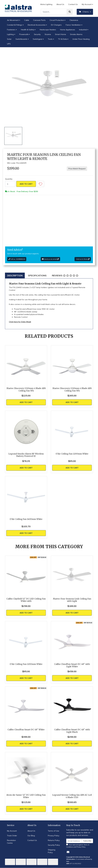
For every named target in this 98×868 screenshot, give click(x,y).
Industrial (83, 30)
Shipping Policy (52, 851)
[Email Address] (74, 841)
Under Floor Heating (81, 39)
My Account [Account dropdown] (87, 4)
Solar (9, 39)
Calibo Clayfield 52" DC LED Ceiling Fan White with (26, 600)
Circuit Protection (57, 20)
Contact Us (73, 4)
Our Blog (31, 836)
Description (15, 275)
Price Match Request (77, 169)
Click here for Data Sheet (20, 322)
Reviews (65, 275)
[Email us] (68, 852)
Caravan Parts (39, 20)
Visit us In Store (83, 259)
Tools (50, 39)
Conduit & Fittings (15, 25)
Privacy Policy (54, 836)
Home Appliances (68, 30)
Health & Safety (28, 30)
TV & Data (63, 39)
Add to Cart (26, 184)
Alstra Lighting (46, 4)
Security (37, 34)
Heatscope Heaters (48, 30)
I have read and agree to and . (78, 846)
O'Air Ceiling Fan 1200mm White (72, 454)
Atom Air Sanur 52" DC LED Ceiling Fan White (26, 796)
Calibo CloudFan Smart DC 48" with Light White (72, 665)
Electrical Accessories (37, 25)
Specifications (37, 275)
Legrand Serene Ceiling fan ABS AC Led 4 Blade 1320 (72, 796)
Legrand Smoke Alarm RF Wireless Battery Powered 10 (26, 455)
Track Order (12, 836)
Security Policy (54, 845)
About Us (60, 4)
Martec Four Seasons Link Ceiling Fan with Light (72, 600)
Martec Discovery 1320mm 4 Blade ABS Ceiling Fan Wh (26, 390)
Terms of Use (53, 831)
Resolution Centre (11, 842)
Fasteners (11, 30)
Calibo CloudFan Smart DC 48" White (26, 730)
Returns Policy (54, 840)
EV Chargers (56, 25)
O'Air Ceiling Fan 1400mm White (26, 519)
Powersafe (24, 34)
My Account (12, 831)
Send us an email (50, 259)
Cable (27, 20)
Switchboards (21, 39)
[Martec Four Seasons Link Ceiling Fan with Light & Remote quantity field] (10, 184)
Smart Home (60, 34)
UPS (9, 44)
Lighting (10, 34)
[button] (41, 184)
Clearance (74, 20)
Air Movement (13, 20)
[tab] (15, 275)
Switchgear (38, 39)
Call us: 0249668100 (17, 259)
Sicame (48, 34)
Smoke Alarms (76, 34)
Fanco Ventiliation (73, 25)
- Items (84, 12)
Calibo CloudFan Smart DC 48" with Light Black (72, 731)
